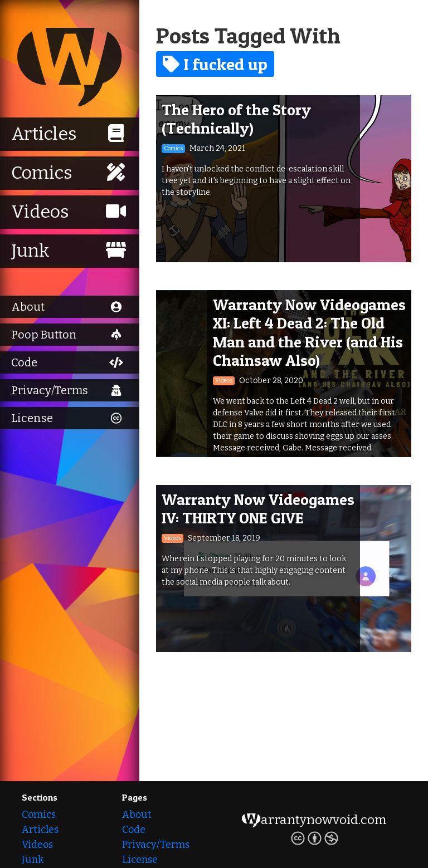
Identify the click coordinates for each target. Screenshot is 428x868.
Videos (37, 845)
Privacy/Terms (156, 845)
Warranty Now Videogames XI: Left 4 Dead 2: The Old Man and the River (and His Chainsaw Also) (309, 333)
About (137, 815)
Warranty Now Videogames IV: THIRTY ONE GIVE (258, 509)
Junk (33, 860)
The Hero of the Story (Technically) (236, 119)
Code (134, 830)
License (140, 860)
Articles (40, 830)
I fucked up (215, 64)
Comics (39, 815)
